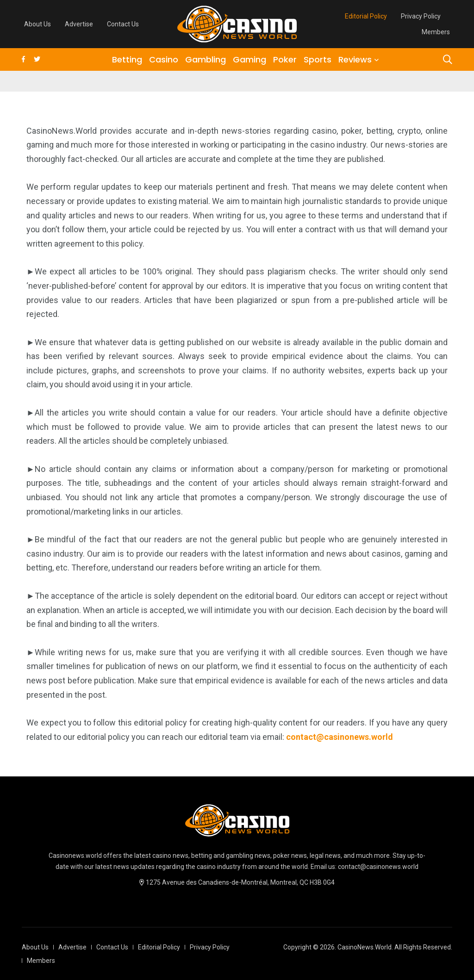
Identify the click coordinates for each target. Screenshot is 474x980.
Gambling (206, 60)
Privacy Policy (421, 16)
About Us (37, 24)
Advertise (79, 24)
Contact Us (123, 24)
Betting (127, 60)
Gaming (249, 60)
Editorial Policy (366, 16)
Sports (318, 60)
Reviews (355, 60)
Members (436, 32)
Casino (164, 60)
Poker (285, 60)
